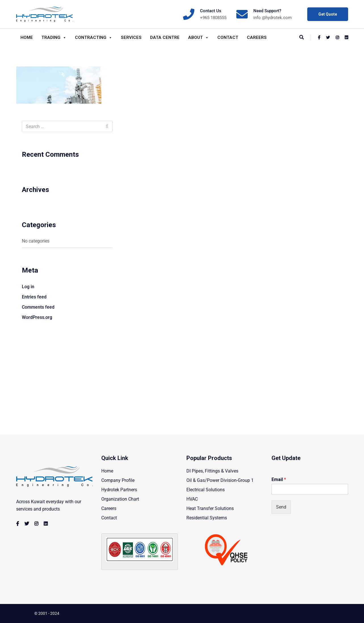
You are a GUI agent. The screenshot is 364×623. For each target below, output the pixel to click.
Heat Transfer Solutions (210, 508)
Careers (257, 37)
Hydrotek (68, 613)
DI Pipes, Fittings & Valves (212, 471)
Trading (54, 37)
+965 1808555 (213, 18)
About (198, 37)
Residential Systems (207, 518)
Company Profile (118, 480)
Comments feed (38, 307)
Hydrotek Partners (119, 490)
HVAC (192, 499)
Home (27, 37)
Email (279, 479)
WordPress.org (37, 317)
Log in (28, 287)
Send (281, 507)
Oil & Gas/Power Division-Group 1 (220, 480)
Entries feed (34, 297)
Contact (228, 37)
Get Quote (328, 14)
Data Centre (165, 37)
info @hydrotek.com (273, 18)
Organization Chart (120, 499)
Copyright (25, 613)
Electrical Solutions (206, 490)
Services (131, 37)
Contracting (94, 37)
